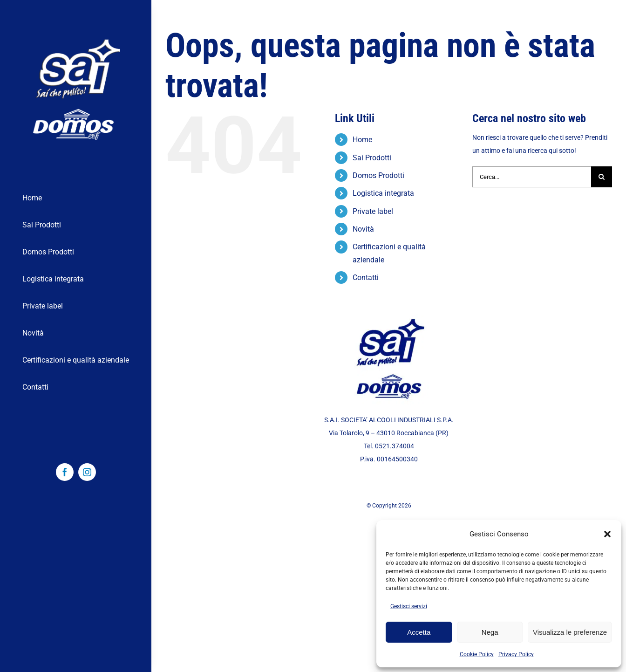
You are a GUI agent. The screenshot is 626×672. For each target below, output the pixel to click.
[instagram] (87, 472)
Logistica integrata (383, 193)
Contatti (366, 278)
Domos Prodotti (378, 175)
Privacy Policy (516, 654)
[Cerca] (602, 177)
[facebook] (65, 472)
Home (362, 140)
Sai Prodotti (372, 158)
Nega (490, 632)
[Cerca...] (532, 177)
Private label (373, 211)
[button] (607, 534)
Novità (363, 229)
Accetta (419, 632)
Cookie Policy (477, 654)
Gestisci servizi (409, 606)
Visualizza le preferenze (570, 632)
